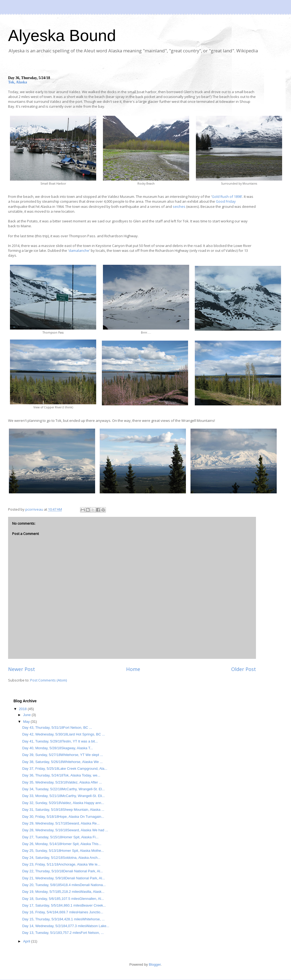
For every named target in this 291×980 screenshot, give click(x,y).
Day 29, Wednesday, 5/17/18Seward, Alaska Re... (61, 823)
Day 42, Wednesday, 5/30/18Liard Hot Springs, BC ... (63, 734)
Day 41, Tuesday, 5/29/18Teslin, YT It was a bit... (60, 741)
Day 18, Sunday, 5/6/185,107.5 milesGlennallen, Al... (63, 899)
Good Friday (226, 201)
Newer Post (22, 669)
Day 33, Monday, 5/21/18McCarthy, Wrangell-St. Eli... (63, 796)
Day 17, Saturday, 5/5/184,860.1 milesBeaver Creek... (64, 905)
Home (133, 669)
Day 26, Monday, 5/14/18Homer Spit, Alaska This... (62, 844)
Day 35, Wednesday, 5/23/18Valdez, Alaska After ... (62, 782)
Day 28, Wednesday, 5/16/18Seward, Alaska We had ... (65, 830)
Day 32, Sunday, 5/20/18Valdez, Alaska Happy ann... (63, 803)
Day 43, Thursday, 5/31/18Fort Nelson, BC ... (57, 728)
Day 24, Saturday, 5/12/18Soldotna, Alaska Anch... (61, 858)
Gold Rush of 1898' (227, 196)
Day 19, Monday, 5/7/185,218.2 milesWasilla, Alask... (63, 892)
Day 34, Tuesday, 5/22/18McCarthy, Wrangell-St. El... (63, 789)
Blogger (155, 964)
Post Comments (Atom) (48, 680)
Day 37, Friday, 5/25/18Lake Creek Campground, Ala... (65, 769)
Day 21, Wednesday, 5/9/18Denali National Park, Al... (63, 878)
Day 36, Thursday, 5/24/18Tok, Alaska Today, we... (61, 775)
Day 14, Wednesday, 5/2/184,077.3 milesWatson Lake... (66, 926)
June (27, 715)
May (27, 722)
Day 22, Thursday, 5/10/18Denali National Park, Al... (62, 871)
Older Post (244, 669)
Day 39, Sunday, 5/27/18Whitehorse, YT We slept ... (63, 755)
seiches (179, 206)
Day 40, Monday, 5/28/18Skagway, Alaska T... (57, 748)
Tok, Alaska (18, 82)
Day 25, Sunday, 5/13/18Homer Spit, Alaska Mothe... (63, 851)
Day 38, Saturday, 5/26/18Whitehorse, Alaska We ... (62, 762)
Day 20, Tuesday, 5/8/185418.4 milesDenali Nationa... (64, 885)
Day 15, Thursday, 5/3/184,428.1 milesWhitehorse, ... (63, 919)
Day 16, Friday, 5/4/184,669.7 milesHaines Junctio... (63, 912)
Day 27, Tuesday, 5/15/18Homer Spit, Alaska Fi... (60, 837)
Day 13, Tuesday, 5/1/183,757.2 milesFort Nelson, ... (63, 933)
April (27, 941)
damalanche (79, 250)
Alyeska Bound (62, 35)
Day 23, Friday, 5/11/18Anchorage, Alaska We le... (61, 864)
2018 (23, 709)
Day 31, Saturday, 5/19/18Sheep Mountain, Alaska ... (63, 810)
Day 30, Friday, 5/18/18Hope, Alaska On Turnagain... (63, 817)
